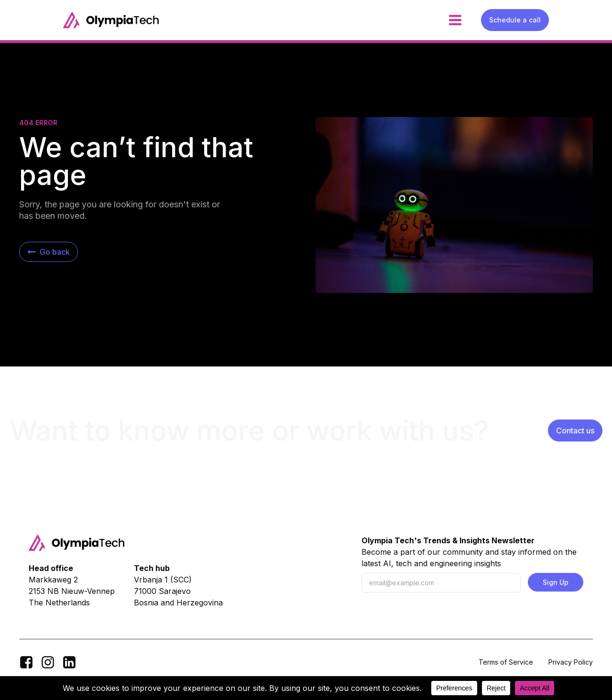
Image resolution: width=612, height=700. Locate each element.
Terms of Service (506, 662)
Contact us (575, 431)
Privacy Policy (571, 662)
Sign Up (556, 582)
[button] (49, 252)
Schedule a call (515, 20)
